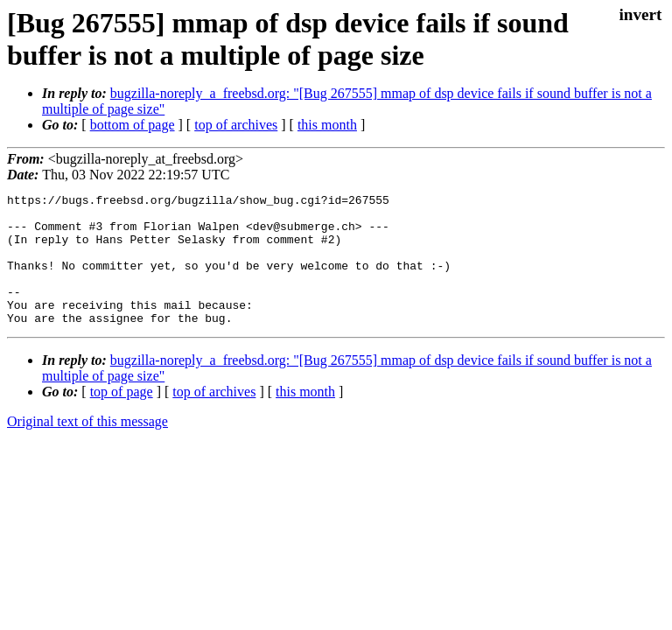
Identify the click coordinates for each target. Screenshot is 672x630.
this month (327, 125)
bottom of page (133, 125)
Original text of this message (87, 448)
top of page (122, 418)
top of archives (236, 125)
